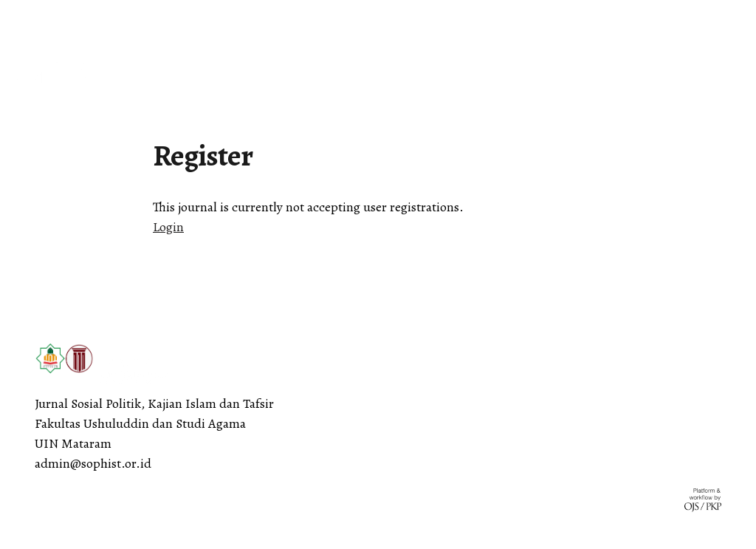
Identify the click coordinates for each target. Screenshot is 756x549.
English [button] (38, 16)
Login (168, 227)
